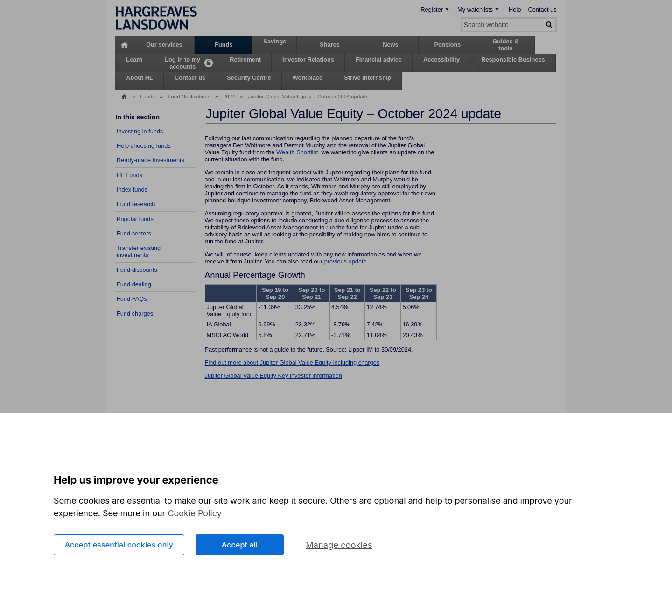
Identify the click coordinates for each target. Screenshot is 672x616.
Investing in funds (140, 131)
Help (515, 10)
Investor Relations (308, 59)
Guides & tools (505, 45)
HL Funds (129, 175)
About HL (140, 78)
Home (124, 45)
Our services (164, 45)
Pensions (447, 45)
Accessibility (441, 59)
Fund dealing (134, 284)
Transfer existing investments (139, 251)
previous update (346, 261)
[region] (336, 514)
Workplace (308, 78)
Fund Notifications (189, 97)
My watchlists (475, 10)
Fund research (136, 204)
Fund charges (135, 314)
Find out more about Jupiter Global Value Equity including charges (292, 363)
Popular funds (135, 219)
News (390, 45)
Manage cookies (339, 545)
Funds (224, 45)
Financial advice (379, 59)
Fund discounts (137, 270)
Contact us (542, 10)
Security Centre (249, 78)
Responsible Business (513, 59)
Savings (275, 41)
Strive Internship (367, 78)
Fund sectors (134, 233)
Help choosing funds (144, 146)
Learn (134, 59)
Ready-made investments (150, 160)
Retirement (245, 59)
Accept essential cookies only (119, 545)
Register (432, 10)
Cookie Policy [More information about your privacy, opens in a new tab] (195, 513)
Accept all (240, 545)
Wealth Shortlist (297, 152)
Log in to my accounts (182, 63)
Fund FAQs (132, 299)
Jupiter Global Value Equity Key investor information (273, 376)
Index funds (132, 190)
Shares (330, 45)
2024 (229, 97)
